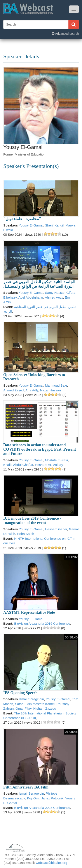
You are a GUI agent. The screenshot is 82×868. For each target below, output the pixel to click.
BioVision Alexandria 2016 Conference (42, 623)
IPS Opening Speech (20, 693)
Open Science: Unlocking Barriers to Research (34, 377)
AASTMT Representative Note (29, 612)
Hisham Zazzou (45, 708)
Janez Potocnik (52, 798)
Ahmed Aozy (54, 297)
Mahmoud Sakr (56, 385)
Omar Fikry (24, 708)
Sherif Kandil (54, 225)
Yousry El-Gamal (31, 225)
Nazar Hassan (50, 390)
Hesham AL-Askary (49, 465)
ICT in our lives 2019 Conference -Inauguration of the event (32, 520)
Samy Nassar (55, 293)
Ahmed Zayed (13, 390)
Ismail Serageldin (31, 699)
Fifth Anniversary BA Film (26, 787)
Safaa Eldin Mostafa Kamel (35, 704)
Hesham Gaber (56, 529)
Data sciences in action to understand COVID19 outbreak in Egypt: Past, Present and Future (40, 449)
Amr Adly (32, 390)
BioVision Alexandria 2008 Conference (42, 808)
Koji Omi (33, 798)
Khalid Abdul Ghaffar (18, 465)
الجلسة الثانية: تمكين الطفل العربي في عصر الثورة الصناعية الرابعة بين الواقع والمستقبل (39, 284)
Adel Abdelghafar (31, 297)
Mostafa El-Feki (56, 460)
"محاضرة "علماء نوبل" (22, 219)
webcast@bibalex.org (52, 863)
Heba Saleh (26, 534)
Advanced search (65, 34)
